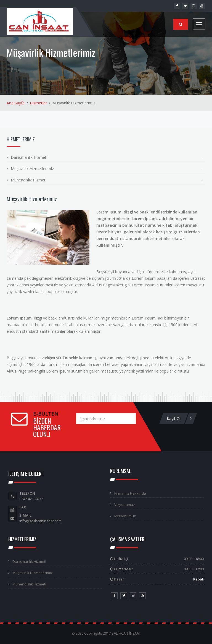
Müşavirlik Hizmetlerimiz (32, 169)
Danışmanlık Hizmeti (29, 157)
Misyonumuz (125, 516)
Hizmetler (38, 103)
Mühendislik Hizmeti (29, 180)
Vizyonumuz (125, 505)
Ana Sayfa (16, 103)
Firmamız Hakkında (130, 493)
